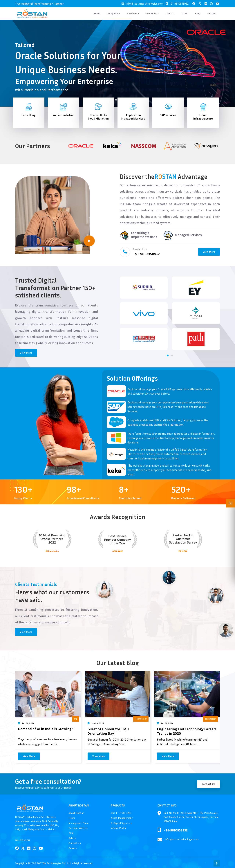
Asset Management (122, 818)
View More (209, 252)
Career (185, 13)
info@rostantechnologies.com (145, 3)
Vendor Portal (119, 828)
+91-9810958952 (179, 3)
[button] (116, 100)
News (72, 818)
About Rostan (76, 813)
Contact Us (208, 784)
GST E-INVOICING (121, 813)
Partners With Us (78, 828)
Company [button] (113, 13)
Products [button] (151, 13)
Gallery (72, 838)
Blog (198, 13)
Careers (73, 848)
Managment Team (78, 823)
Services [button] (132, 13)
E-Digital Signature (122, 823)
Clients (170, 13)
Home (97, 13)
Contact (212, 13)
